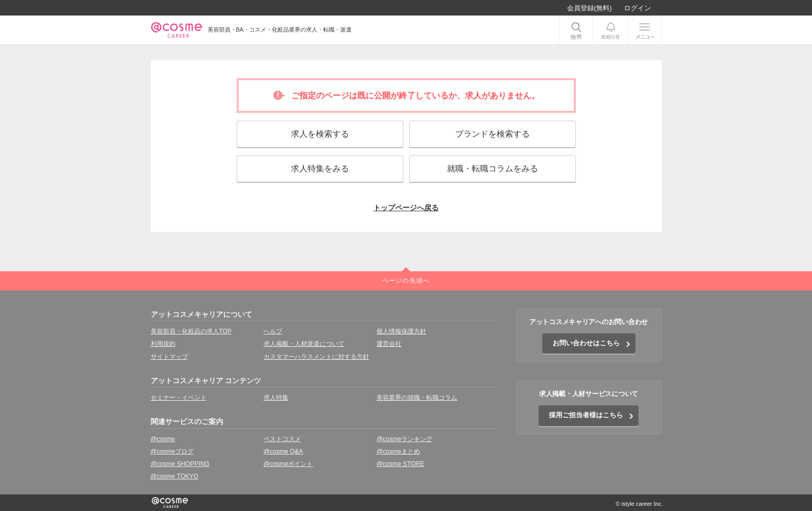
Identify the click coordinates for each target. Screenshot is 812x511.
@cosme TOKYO (175, 476)
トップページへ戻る (406, 208)
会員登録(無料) (590, 8)
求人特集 (276, 398)
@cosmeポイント (288, 464)
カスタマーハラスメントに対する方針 (316, 357)
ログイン (637, 8)
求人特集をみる (320, 169)
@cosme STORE (400, 464)
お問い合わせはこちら (586, 343)
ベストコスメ (282, 439)
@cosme (163, 439)
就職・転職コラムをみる (492, 169)
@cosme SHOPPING (180, 464)
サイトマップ (169, 357)
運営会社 (389, 344)
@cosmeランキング (404, 439)
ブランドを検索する (492, 134)
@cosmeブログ (172, 451)
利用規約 (163, 344)
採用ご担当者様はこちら (586, 415)
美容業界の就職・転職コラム (417, 398)
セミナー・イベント (179, 398)
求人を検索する (320, 134)
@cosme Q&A (283, 451)
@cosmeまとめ (398, 451)
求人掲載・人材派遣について (304, 344)
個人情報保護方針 (401, 331)
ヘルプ (273, 331)
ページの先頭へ (406, 281)
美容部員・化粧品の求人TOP (191, 331)
